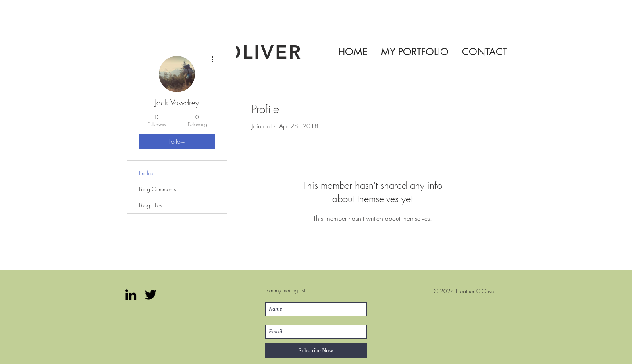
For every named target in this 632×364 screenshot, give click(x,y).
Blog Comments (157, 189)
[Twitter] (151, 295)
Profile (146, 173)
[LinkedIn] (131, 295)
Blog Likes (151, 205)
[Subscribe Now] (316, 351)
